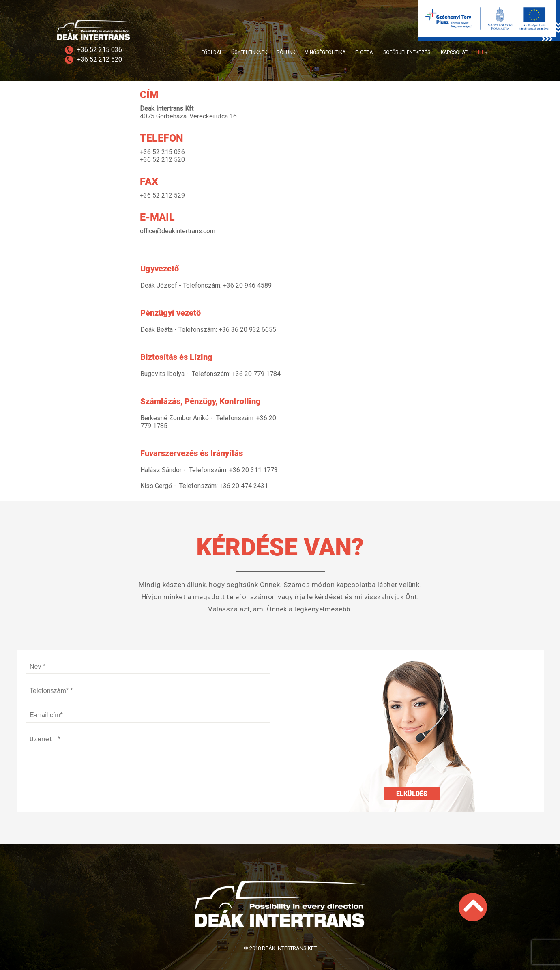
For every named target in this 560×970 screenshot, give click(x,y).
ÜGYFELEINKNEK (249, 52)
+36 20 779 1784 (256, 374)
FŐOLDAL (212, 52)
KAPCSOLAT (454, 52)
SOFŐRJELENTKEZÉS (407, 52)
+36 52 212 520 (100, 59)
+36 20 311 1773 (253, 470)
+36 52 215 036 (100, 50)
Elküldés (412, 794)
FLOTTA (364, 52)
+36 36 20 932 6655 (247, 330)
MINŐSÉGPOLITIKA (325, 52)
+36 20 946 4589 (247, 285)
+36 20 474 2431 (244, 486)
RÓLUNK (286, 52)
